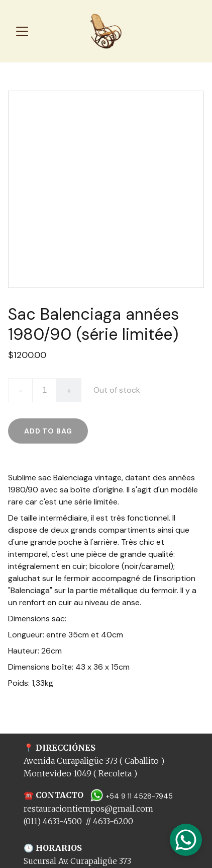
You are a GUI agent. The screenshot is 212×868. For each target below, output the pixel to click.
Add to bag (48, 431)
